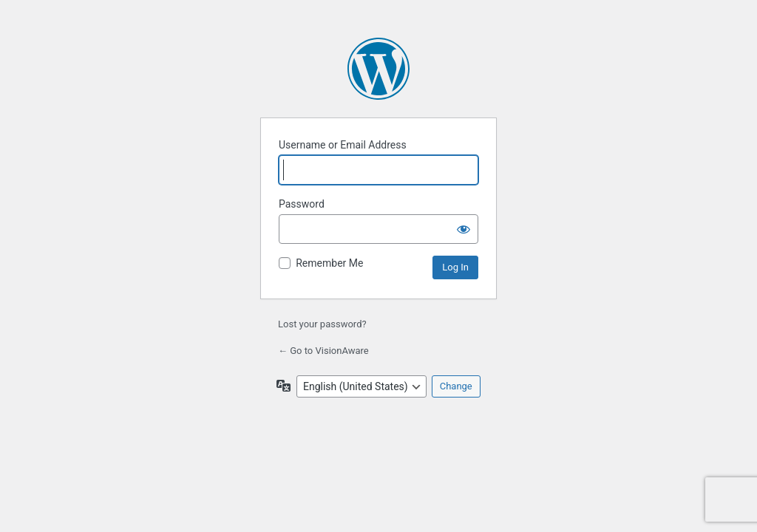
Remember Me (329, 263)
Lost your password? (322, 324)
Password (302, 204)
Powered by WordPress (378, 69)
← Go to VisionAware (323, 351)
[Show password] (464, 229)
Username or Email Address (343, 145)
